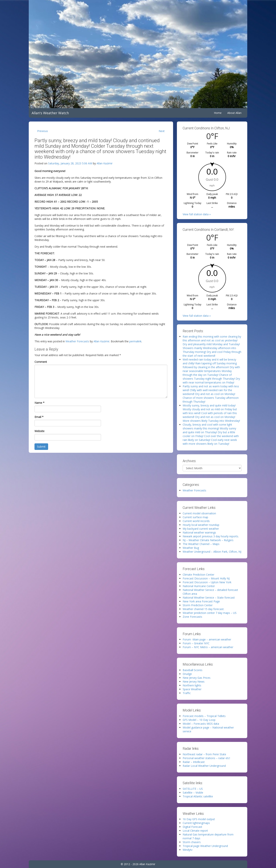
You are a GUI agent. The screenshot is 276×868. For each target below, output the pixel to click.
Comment (41, 362)
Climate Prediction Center (198, 575)
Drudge (187, 674)
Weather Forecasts (77, 341)
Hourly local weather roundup (201, 525)
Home (218, 113)
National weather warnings (199, 532)
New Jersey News (194, 682)
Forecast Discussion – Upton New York (207, 582)
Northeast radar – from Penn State (204, 754)
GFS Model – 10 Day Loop (199, 720)
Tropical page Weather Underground (205, 846)
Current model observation (199, 513)
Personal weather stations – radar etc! (206, 758)
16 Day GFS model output (199, 819)
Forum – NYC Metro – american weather (208, 647)
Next (162, 131)
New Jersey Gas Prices (197, 678)
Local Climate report (195, 831)
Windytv (188, 850)
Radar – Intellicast (194, 762)
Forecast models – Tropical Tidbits (204, 716)
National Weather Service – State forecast (209, 598)
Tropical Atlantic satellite (198, 796)
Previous (43, 131)
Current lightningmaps (196, 823)
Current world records (196, 521)
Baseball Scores (193, 670)
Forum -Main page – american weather (207, 639)
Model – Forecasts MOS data (201, 724)
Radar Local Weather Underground (204, 766)
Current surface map (195, 517)
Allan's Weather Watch (50, 113)
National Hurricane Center (199, 586)
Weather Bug (191, 548)
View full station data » (197, 214)
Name (39, 403)
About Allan (234, 113)
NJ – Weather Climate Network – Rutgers (208, 540)
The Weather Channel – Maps (201, 544)
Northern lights (192, 685)
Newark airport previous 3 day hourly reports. (211, 536)
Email (39, 417)
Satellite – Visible (193, 793)
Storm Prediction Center (198, 605)
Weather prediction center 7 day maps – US (210, 613)
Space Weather (192, 689)
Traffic (187, 693)
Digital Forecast (192, 827)
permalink (135, 341)
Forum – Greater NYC (196, 643)
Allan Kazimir (105, 163)
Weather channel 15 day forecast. (203, 609)
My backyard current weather (201, 529)
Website (39, 431)
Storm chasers (192, 842)
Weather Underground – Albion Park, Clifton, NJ (212, 552)
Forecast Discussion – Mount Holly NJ (206, 578)
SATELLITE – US (193, 789)
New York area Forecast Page (201, 601)
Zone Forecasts (192, 617)
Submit (41, 447)
